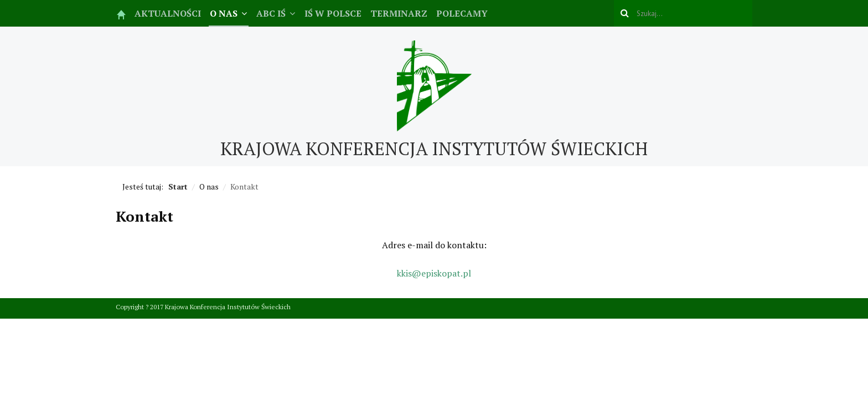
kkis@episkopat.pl (434, 273)
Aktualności (168, 13)
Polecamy (462, 13)
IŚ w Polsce (333, 13)
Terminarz (399, 13)
